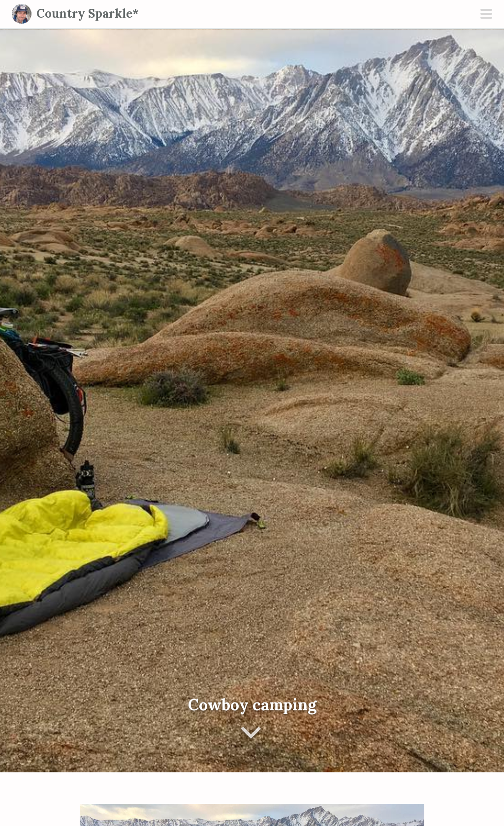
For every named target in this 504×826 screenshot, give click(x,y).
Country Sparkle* (88, 14)
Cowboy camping (252, 705)
